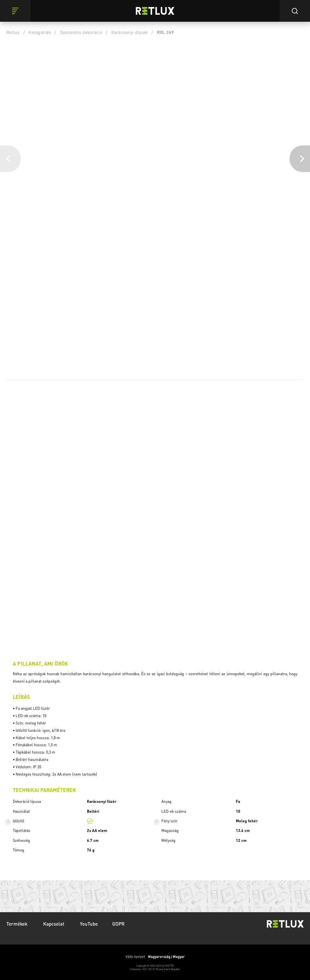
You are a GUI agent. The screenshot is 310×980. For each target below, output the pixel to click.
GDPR (118, 924)
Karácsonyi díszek (130, 32)
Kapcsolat (54, 924)
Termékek (18, 924)
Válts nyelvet (155, 957)
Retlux (13, 32)
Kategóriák (40, 32)
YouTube (89, 924)
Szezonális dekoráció (81, 32)
